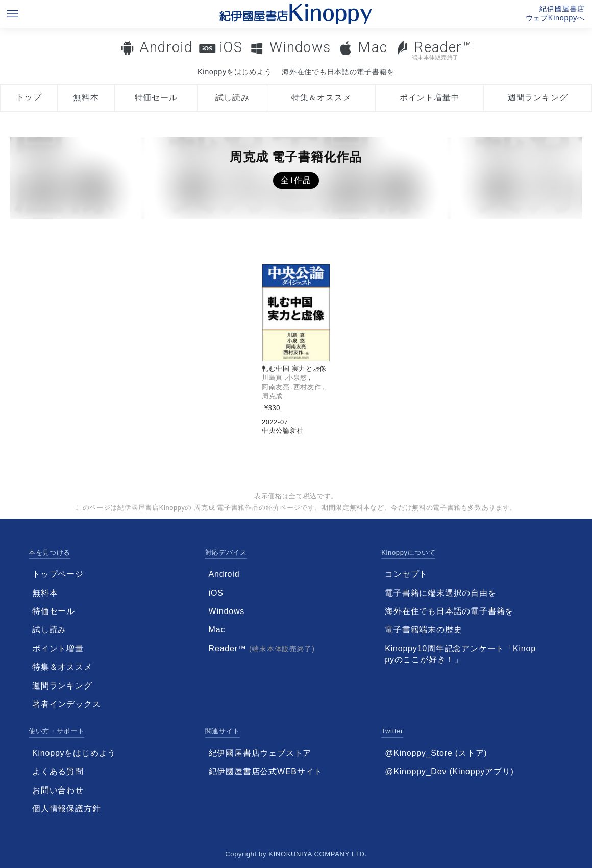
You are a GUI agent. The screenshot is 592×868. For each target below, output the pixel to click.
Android (166, 47)
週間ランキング (538, 98)
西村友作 (307, 387)
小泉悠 (297, 378)
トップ (29, 97)
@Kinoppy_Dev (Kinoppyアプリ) (449, 771)
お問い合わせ (58, 790)
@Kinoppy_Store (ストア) (436, 753)
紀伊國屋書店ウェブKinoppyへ (555, 13)
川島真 (272, 378)
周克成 (272, 396)
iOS (231, 47)
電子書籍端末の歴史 (423, 630)
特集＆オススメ (322, 98)
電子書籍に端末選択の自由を (440, 593)
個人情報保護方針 (66, 809)
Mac (373, 47)
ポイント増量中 (430, 98)
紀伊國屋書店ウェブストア (260, 753)
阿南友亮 (276, 387)
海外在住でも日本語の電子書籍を (338, 72)
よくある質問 (58, 771)
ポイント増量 (58, 648)
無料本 (86, 98)
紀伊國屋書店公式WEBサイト (266, 771)
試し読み (232, 98)
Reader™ (434, 50)
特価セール (156, 98)
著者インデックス (66, 704)
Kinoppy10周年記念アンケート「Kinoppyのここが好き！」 (460, 654)
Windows (300, 47)
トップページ (58, 574)
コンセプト (406, 574)
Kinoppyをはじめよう (235, 72)
